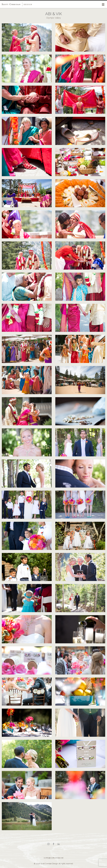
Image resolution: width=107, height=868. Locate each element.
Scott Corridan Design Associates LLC (17, 4)
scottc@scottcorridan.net (53, 858)
